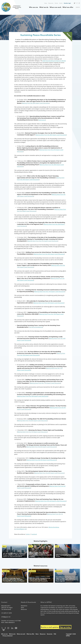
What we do (44, 7)
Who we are (34, 7)
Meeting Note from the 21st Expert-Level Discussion (43, 241)
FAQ (55, 634)
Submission (42, 120)
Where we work (55, 7)
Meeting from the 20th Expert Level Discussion (36, 103)
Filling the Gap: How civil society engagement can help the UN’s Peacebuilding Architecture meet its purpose (40, 554)
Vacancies (50, 634)
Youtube (16, 628)
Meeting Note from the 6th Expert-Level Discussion (41, 447)
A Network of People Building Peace (12, 7)
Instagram (79, 3)
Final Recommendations (36, 327)
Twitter (75, 3)
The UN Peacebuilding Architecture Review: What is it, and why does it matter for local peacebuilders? (14, 555)
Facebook (77, 3)
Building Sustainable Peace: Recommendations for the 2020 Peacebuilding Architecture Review (14, 580)
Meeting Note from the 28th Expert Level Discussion (51, 135)
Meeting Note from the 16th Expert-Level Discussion (49, 303)
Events (61, 3)
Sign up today (65, 627)
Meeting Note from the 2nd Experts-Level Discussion (51, 501)
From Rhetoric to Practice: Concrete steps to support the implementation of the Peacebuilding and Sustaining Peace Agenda (67, 579)
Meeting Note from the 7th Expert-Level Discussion (32, 432)
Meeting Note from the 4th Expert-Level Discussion (49, 473)
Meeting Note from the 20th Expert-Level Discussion (49, 254)
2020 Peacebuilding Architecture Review (54, 61)
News (46, 3)
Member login (67, 3)
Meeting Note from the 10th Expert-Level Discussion (33, 396)
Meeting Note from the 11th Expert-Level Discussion (45, 383)
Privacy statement (8, 636)
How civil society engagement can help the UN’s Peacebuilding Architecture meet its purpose (40, 580)
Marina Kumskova (54, 527)
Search (78, 7)
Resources (51, 3)
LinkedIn (12, 628)
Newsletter (24, 606)
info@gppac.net (6, 617)
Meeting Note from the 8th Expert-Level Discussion (32, 421)
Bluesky (4, 630)
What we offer (68, 7)
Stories (56, 3)
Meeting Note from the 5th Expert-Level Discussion (42, 460)
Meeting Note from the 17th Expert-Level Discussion (50, 292)
